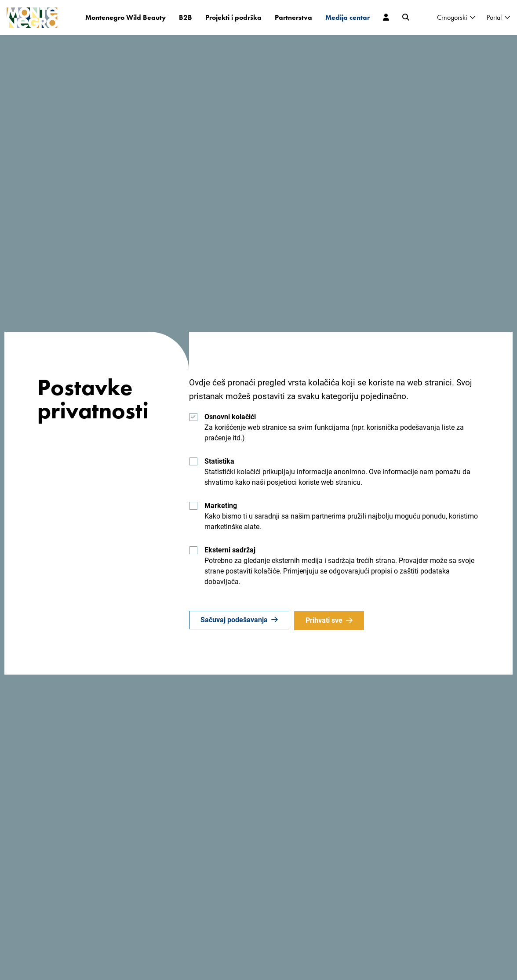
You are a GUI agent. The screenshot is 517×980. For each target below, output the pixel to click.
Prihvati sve (325, 620)
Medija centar (348, 17)
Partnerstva (293, 17)
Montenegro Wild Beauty (126, 17)
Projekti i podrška (233, 17)
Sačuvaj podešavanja (234, 620)
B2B (186, 17)
